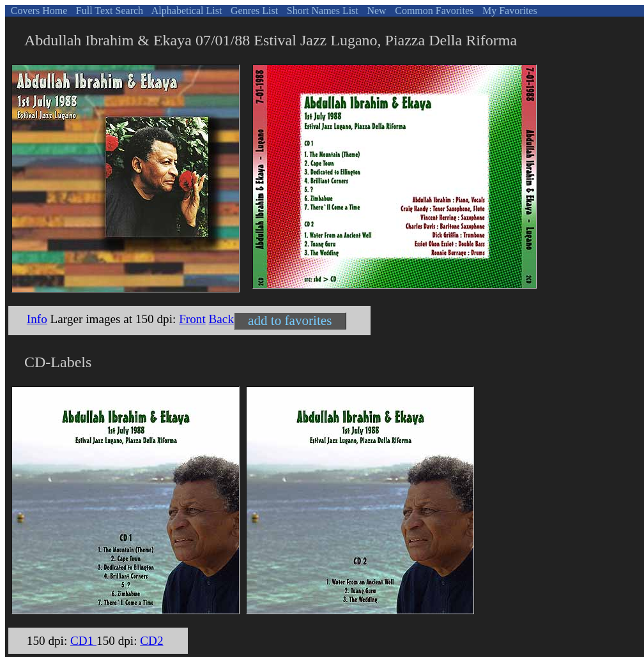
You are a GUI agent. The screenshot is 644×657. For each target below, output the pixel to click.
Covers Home (38, 11)
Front (192, 319)
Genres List (253, 11)
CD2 (151, 641)
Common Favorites (433, 11)
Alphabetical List (186, 11)
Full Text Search (108, 11)
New (375, 11)
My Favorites (509, 11)
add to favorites (290, 321)
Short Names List (321, 11)
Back (221, 319)
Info (37, 319)
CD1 (83, 641)
